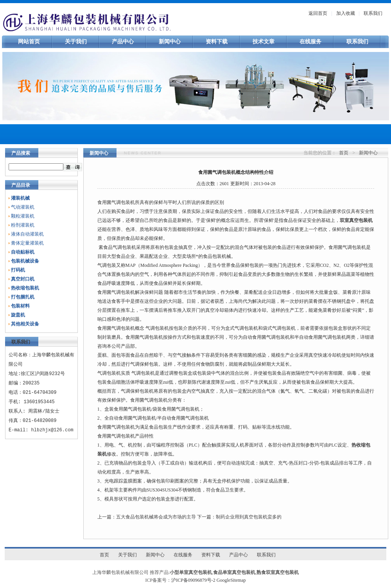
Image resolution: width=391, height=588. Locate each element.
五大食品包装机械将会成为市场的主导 (156, 517)
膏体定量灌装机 (27, 243)
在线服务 (310, 42)
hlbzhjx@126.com (52, 430)
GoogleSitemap (231, 580)
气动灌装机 (23, 207)
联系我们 (373, 13)
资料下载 (217, 42)
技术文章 (264, 42)
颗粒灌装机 (23, 216)
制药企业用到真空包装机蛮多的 (249, 517)
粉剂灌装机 (23, 225)
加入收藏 (346, 13)
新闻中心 (170, 42)
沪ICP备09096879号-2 (193, 580)
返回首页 (318, 13)
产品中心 (123, 42)
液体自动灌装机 (27, 234)
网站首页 (29, 42)
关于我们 (76, 42)
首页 (344, 153)
